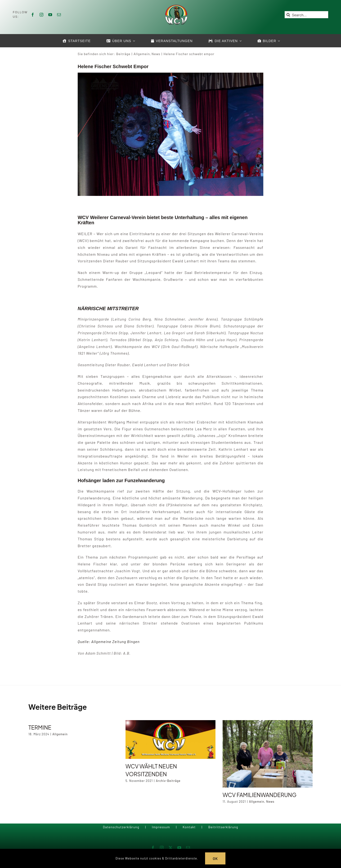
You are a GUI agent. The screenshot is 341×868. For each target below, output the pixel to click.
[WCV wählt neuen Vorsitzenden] (170, 740)
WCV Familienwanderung (260, 795)
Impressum (161, 827)
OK (215, 858)
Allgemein (60, 734)
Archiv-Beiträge (168, 781)
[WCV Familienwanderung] (268, 754)
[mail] (59, 15)
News (270, 802)
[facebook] (33, 15)
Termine (40, 727)
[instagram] (42, 15)
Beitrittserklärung (223, 827)
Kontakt (189, 827)
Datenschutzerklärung (121, 827)
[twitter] (171, 848)
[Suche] (288, 15)
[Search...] (306, 15)
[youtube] (50, 15)
